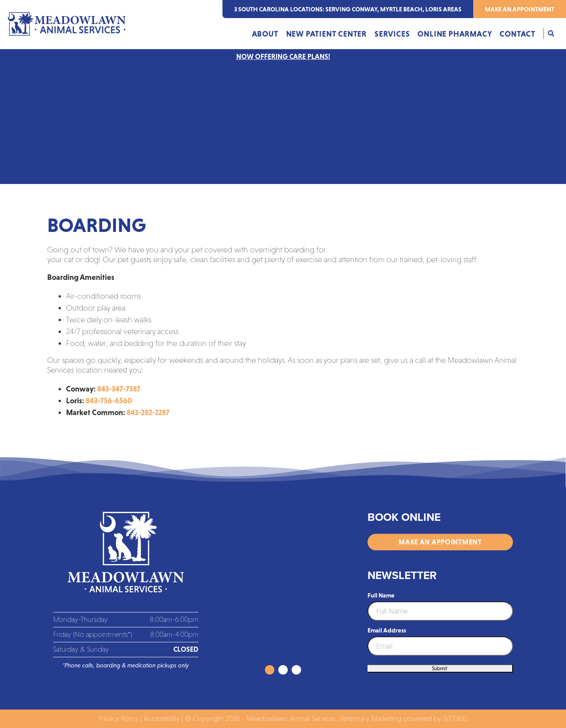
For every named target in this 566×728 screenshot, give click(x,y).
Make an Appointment (520, 9)
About (265, 34)
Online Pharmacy (455, 34)
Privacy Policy (118, 719)
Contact (517, 34)
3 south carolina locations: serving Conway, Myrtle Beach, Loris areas (348, 9)
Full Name (381, 595)
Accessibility (162, 719)
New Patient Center (326, 34)
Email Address (387, 630)
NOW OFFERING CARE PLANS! (283, 57)
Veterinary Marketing (370, 719)
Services (392, 34)
